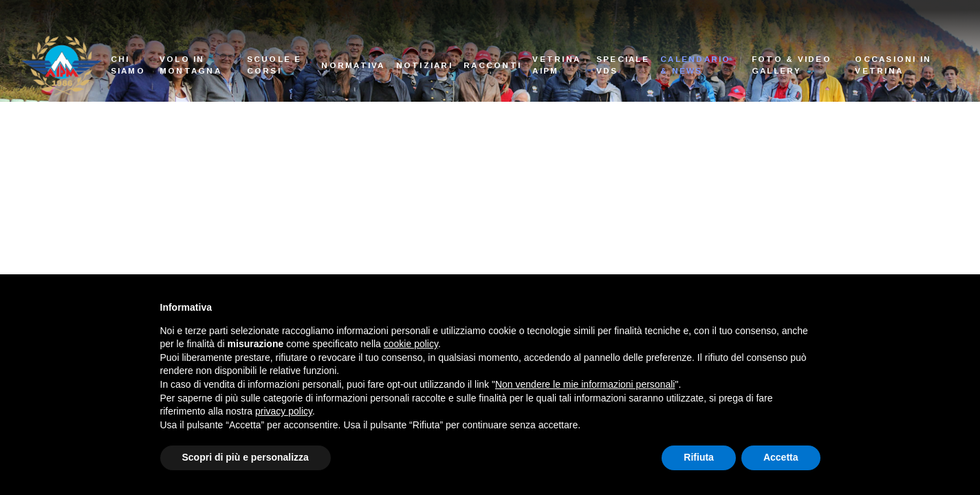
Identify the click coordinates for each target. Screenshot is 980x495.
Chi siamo (128, 65)
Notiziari (424, 65)
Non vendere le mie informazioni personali (585, 384)
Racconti (492, 65)
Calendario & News (696, 65)
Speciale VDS (623, 65)
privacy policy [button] (284, 411)
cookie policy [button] (411, 344)
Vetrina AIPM (556, 65)
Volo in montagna (190, 65)
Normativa (353, 65)
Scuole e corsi (274, 65)
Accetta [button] (781, 457)
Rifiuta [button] (699, 457)
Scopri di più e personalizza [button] (246, 457)
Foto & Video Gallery (792, 65)
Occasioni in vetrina (893, 65)
